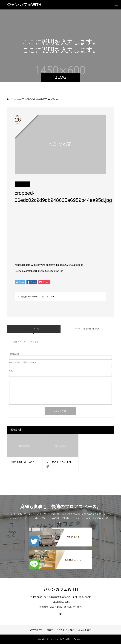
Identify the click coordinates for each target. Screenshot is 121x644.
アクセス (70, 630)
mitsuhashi (32, 297)
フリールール (36, 630)
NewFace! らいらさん (23, 462)
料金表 (50, 630)
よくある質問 (85, 630)
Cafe (59, 630)
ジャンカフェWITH (24, 5)
